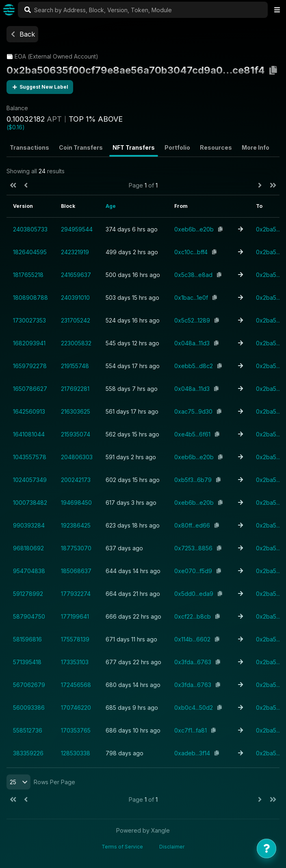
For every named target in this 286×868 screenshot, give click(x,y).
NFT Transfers (134, 147)
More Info (256, 147)
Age (111, 206)
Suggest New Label (40, 87)
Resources (216, 147)
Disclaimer (172, 847)
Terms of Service (122, 847)
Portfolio (177, 147)
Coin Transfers (81, 147)
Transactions (29, 147)
